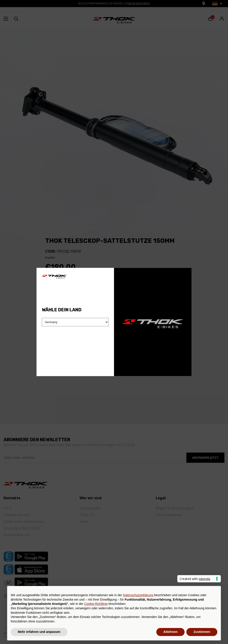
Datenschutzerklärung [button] (138, 595)
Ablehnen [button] (171, 632)
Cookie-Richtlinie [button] (96, 604)
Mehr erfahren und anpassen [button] (39, 632)
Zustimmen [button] (202, 632)
